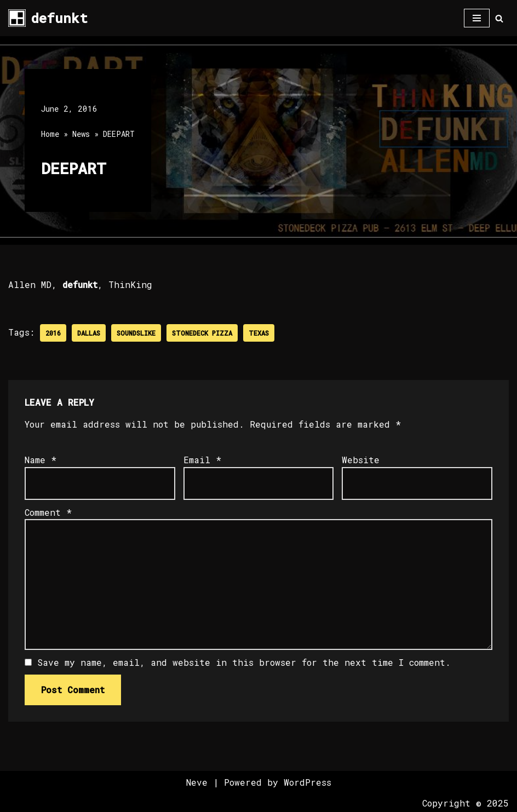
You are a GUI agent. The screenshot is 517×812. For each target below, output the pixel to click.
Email (202, 460)
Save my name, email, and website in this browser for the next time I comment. (244, 662)
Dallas (89, 333)
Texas (259, 333)
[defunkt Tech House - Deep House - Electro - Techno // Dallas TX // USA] (48, 18)
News (81, 134)
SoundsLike (136, 333)
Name (41, 460)
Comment (48, 512)
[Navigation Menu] (477, 18)
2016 (53, 333)
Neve (197, 782)
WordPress (308, 782)
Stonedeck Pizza (202, 333)
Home (50, 134)
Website (361, 460)
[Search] (499, 18)
